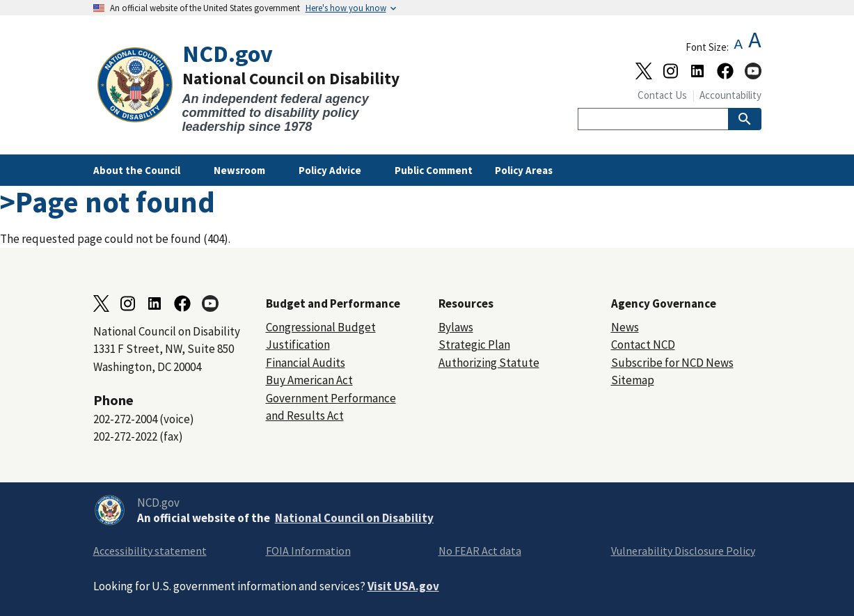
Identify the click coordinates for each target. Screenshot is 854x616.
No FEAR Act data (480, 551)
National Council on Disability (354, 518)
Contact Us (662, 95)
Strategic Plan (474, 345)
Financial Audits (306, 363)
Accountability (730, 95)
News (625, 327)
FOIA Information (308, 551)
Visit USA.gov (403, 586)
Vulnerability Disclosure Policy (683, 551)
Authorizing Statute (489, 363)
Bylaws (456, 327)
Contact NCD (643, 345)
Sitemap (633, 380)
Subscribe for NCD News (672, 363)
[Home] (260, 87)
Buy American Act (309, 380)
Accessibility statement (150, 551)
